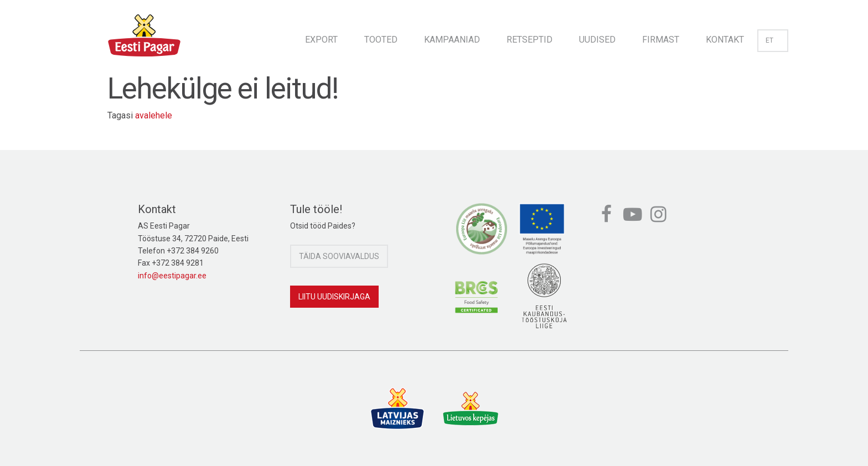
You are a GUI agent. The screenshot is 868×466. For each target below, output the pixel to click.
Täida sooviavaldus (339, 256)
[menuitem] (321, 36)
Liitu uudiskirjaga (334, 297)
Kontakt (725, 40)
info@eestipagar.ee (172, 276)
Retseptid (529, 40)
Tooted (381, 40)
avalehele (154, 115)
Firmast (661, 40)
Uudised (597, 40)
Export (321, 40)
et (773, 40)
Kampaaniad (452, 40)
